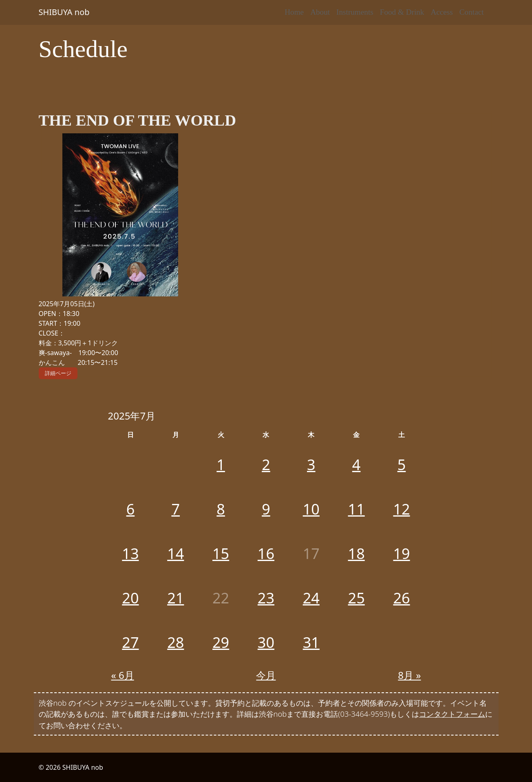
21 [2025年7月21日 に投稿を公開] (175, 598)
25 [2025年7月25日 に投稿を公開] (357, 598)
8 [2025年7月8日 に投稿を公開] (221, 509)
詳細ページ (58, 373)
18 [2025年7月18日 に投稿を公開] (357, 553)
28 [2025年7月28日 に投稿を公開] (175, 642)
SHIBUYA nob (64, 12)
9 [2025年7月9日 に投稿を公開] (266, 509)
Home (294, 12)
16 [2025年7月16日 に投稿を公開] (266, 553)
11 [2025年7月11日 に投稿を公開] (357, 509)
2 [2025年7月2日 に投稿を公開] (266, 465)
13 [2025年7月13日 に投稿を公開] (130, 553)
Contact (472, 12)
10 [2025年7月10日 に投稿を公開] (311, 509)
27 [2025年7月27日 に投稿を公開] (130, 642)
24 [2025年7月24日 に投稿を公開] (311, 598)
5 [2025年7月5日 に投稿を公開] (402, 465)
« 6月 (123, 675)
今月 (266, 675)
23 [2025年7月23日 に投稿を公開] (266, 598)
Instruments (355, 12)
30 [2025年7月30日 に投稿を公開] (266, 642)
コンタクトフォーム (452, 714)
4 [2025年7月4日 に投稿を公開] (357, 465)
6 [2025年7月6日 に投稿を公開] (131, 509)
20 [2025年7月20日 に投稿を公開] (130, 598)
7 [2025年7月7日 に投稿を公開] (175, 509)
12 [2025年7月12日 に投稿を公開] (401, 509)
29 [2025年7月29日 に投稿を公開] (221, 642)
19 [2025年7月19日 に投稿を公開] (401, 553)
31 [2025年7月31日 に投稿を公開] (311, 642)
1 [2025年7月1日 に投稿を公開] (221, 465)
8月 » (409, 675)
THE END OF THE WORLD (138, 120)
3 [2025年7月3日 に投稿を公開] (311, 465)
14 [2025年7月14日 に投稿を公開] (175, 553)
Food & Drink (402, 12)
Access (441, 12)
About (320, 12)
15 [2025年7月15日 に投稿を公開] (221, 553)
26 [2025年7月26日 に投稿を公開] (401, 598)
